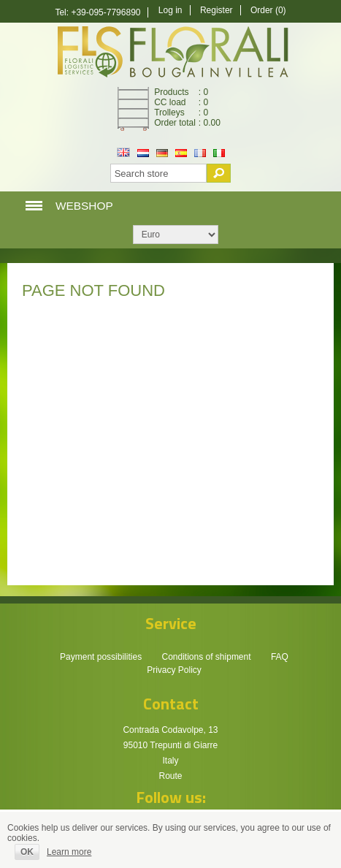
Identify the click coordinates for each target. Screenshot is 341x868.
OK (27, 852)
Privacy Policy (174, 670)
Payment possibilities (101, 657)
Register (217, 10)
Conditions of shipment (206, 657)
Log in (170, 10)
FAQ (280, 657)
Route (170, 776)
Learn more (69, 852)
